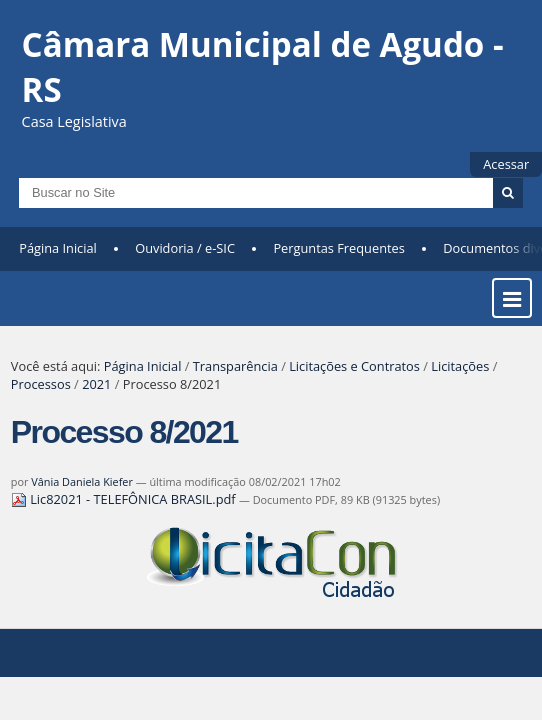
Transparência (235, 366)
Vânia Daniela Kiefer (82, 481)
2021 (96, 384)
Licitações (460, 366)
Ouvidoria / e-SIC (185, 248)
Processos (41, 384)
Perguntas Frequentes (338, 248)
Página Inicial (58, 248)
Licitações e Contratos (354, 366)
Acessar (506, 164)
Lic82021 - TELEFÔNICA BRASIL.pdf (125, 499)
